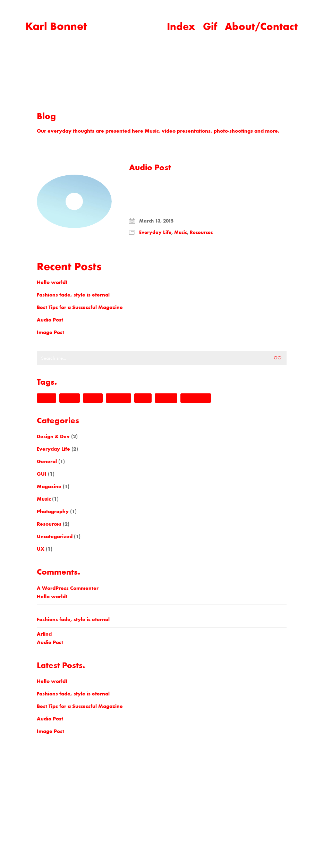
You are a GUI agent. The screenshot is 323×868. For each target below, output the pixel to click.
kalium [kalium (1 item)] (93, 398)
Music (181, 232)
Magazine (49, 486)
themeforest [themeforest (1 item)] (196, 398)
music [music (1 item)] (143, 398)
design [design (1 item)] (46, 398)
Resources (201, 232)
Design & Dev (53, 436)
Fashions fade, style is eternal (73, 295)
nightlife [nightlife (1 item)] (166, 398)
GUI (42, 474)
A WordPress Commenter (68, 588)
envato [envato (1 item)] (70, 398)
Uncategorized (55, 536)
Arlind (44, 634)
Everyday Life (155, 232)
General (47, 461)
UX (41, 549)
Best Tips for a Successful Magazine (80, 307)
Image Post (50, 332)
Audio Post (150, 167)
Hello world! (52, 282)
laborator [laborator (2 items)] (118, 398)
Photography (53, 511)
